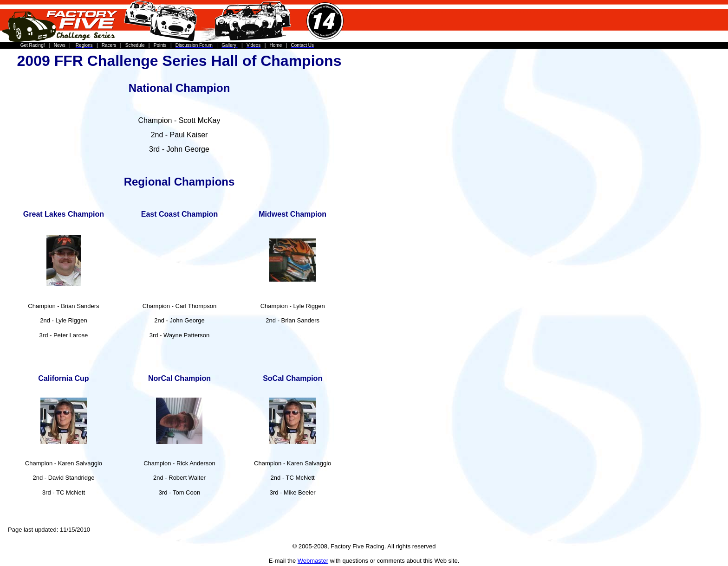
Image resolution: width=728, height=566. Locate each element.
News (60, 45)
